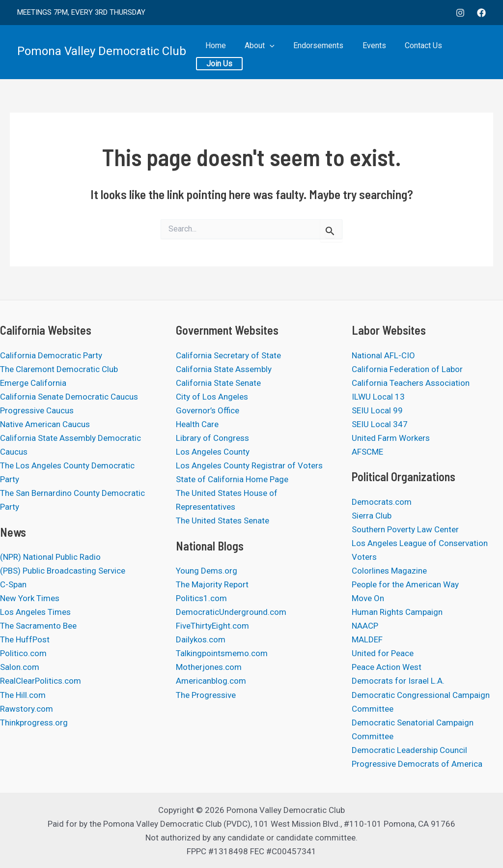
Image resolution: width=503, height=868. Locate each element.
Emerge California (33, 383)
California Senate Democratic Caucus (69, 397)
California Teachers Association (411, 383)
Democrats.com (382, 502)
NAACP (365, 626)
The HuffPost (25, 639)
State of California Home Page (232, 479)
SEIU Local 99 (377, 410)
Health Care (197, 424)
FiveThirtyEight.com (212, 626)
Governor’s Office (208, 410)
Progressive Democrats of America (417, 764)
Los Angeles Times (35, 612)
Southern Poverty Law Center (405, 529)
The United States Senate (223, 521)
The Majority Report (212, 584)
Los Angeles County (213, 452)
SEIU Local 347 (380, 424)
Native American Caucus (45, 424)
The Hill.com (23, 695)
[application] (276, 52)
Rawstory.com (27, 709)
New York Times (30, 598)
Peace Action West (387, 667)
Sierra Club (372, 516)
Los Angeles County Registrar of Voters (249, 465)
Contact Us (417, 52)
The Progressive (206, 695)
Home (225, 52)
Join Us (464, 52)
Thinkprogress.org (34, 723)
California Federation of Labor (407, 369)
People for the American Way (405, 584)
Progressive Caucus (37, 410)
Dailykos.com (201, 639)
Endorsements (320, 52)
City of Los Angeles (212, 397)
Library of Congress (212, 438)
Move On (368, 598)
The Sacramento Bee (38, 626)
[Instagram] (460, 13)
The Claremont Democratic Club (59, 369)
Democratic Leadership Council (409, 750)
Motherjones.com (209, 667)
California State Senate (218, 383)
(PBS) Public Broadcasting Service (63, 571)
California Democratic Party (51, 355)
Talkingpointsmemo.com (222, 653)
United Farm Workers (391, 438)
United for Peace (383, 653)
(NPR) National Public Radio (50, 557)
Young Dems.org (207, 571)
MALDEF (367, 639)
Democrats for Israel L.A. (398, 681)
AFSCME (367, 452)
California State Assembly (224, 369)
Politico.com (23, 653)
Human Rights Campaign (397, 612)
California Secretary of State (228, 355)
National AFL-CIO (383, 355)
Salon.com (20, 667)
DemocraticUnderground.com (231, 612)
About (265, 52)
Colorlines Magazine (389, 571)
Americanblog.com (211, 681)
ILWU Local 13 (378, 397)
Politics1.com (201, 598)
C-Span (13, 584)
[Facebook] (481, 13)
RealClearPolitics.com (41, 681)
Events (372, 52)
